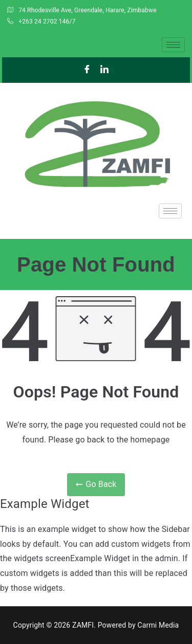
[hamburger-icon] (173, 45)
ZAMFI (83, 625)
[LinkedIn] (105, 70)
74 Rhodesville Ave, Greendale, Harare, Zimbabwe (82, 11)
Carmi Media (158, 625)
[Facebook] (87, 70)
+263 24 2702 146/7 (41, 22)
